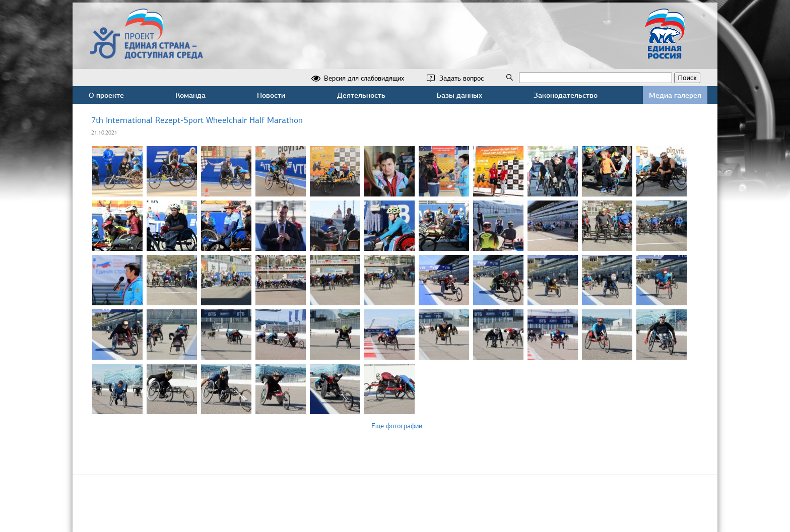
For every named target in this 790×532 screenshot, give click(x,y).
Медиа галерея (675, 95)
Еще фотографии (397, 426)
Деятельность (361, 95)
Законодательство (566, 95)
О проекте (106, 95)
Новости (271, 95)
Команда (190, 95)
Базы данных (459, 95)
